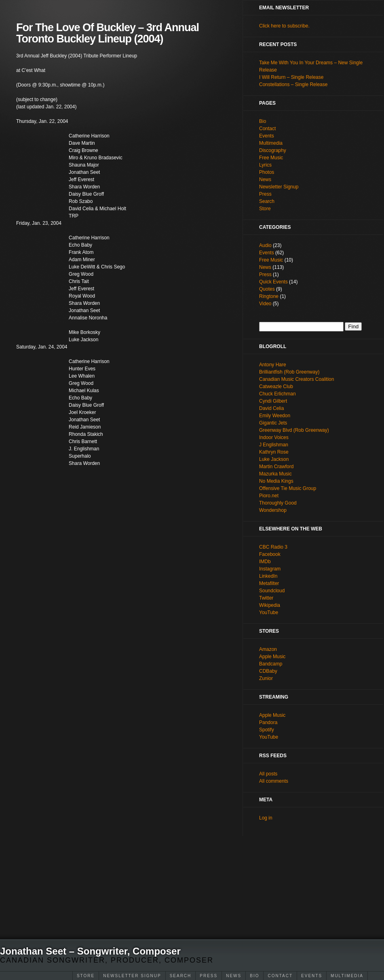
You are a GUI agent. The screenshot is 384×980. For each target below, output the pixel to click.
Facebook (270, 554)
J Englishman (274, 445)
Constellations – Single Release (293, 84)
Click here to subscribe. (284, 26)
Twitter (266, 598)
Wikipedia (270, 605)
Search (181, 976)
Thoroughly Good (278, 503)
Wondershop (273, 510)
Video (265, 304)
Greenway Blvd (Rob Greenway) (294, 430)
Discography (273, 150)
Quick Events (273, 282)
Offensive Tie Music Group (288, 488)
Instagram (270, 569)
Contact (280, 976)
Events (312, 976)
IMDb (265, 562)
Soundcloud (272, 591)
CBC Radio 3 (273, 547)
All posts (268, 774)
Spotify (267, 730)
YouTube (269, 612)
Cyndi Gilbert (273, 401)
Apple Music (272, 657)
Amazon (268, 649)
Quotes (267, 289)
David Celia (271, 408)
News (234, 976)
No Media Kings (276, 481)
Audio (265, 245)
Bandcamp (271, 664)
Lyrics (265, 165)
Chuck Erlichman (277, 394)
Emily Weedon (275, 416)
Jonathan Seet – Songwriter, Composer (90, 951)
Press (209, 976)
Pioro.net (269, 496)
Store (86, 976)
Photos (267, 172)
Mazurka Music (275, 474)
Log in (266, 818)
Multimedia (347, 976)
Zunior (266, 678)
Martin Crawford (276, 467)
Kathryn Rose (274, 452)
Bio (254, 976)
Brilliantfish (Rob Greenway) (289, 372)
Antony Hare (273, 365)
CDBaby (268, 671)
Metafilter (269, 583)
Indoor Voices (274, 437)
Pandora (268, 722)
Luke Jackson (274, 459)
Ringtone (269, 296)
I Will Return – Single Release (291, 77)
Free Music (271, 158)
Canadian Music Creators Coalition (296, 379)
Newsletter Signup (132, 976)
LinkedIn (268, 576)
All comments (274, 781)
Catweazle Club (276, 387)
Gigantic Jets (273, 423)
